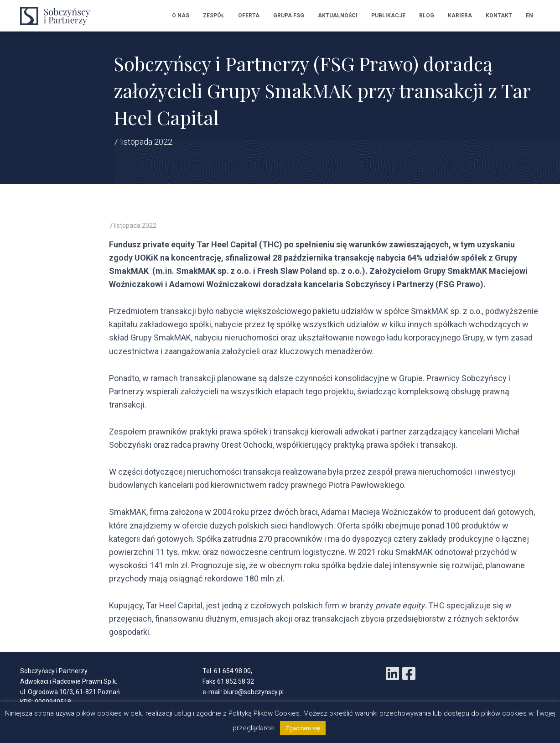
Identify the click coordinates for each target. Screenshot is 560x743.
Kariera (460, 16)
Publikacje (388, 16)
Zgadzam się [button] (303, 728)
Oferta (249, 16)
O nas (181, 16)
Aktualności (338, 16)
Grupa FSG (289, 16)
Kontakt (499, 16)
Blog (427, 16)
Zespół (214, 16)
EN (529, 16)
